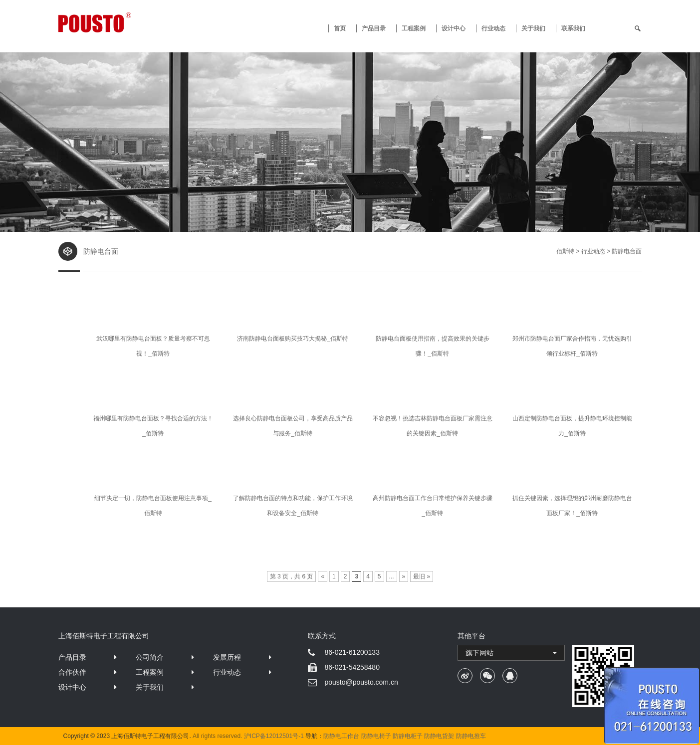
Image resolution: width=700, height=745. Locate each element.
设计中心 (454, 28)
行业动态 (493, 28)
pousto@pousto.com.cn (361, 682)
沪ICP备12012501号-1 (274, 736)
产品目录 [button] (374, 28)
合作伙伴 (72, 672)
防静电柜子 (408, 736)
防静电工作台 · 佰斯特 (132, 22)
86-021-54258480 (352, 667)
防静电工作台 (341, 736)
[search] (638, 28)
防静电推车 (471, 736)
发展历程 (227, 657)
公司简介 (150, 657)
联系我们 (573, 28)
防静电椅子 (376, 736)
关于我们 (533, 28)
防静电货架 (439, 736)
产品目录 (72, 657)
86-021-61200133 (352, 652)
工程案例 (414, 28)
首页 (340, 28)
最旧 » (422, 576)
